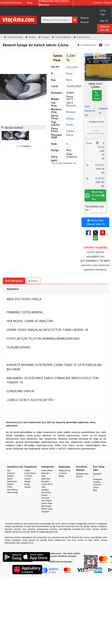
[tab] (56, 289)
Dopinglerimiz (82, 474)
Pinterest (97, 485)
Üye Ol (104, 21)
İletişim (79, 476)
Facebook (97, 474)
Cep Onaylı (97, 95)
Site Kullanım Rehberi (11, 473)
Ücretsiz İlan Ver (105, 28)
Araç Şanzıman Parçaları (46, 479)
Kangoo (44, 37)
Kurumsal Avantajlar (11, 3)
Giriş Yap (103, 12)
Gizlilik (10, 484)
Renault (31, 37)
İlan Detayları (14, 281)
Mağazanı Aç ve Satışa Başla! (65, 473)
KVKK (10, 487)
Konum (33, 281)
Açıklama (13, 289)
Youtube (97, 482)
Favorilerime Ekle (87, 45)
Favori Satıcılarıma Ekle (90, 111)
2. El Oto (28, 476)
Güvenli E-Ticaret (102, 3)
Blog (30, 3)
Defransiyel (47, 506)
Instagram (98, 479)
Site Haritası (13, 490)
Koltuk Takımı (82, 37)
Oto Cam (45, 498)
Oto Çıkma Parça (13, 37)
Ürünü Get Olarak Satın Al (95, 222)
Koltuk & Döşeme (62, 37)
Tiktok (96, 487)
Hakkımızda (12, 492)
